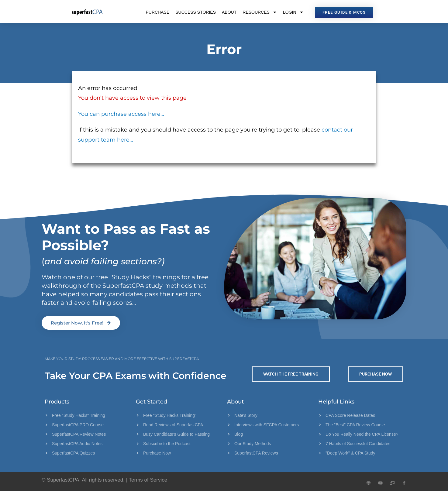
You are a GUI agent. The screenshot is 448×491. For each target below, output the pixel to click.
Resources (260, 12)
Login (293, 12)
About (229, 12)
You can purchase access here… (121, 114)
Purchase (157, 12)
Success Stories (196, 12)
